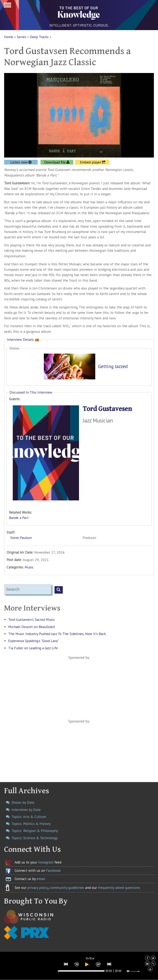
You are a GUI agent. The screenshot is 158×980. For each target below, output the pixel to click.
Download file (55, 162)
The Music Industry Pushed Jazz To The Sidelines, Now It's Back (57, 634)
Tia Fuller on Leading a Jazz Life (33, 648)
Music (29, 567)
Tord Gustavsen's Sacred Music (32, 619)
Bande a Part (19, 518)
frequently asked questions (119, 888)
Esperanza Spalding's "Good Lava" (34, 641)
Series (21, 37)
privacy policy (38, 888)
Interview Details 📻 (23, 339)
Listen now (19, 162)
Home (9, 37)
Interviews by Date (26, 810)
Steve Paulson (21, 538)
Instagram (46, 862)
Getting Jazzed (113, 366)
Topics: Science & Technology (35, 838)
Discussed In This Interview (31, 392)
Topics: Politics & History (31, 824)
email (41, 879)
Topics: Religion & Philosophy (35, 831)
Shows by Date (23, 802)
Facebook (53, 870)
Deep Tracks (39, 37)
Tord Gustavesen (107, 409)
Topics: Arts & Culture (29, 817)
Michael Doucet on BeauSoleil (32, 627)
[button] (66, 964)
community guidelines (67, 888)
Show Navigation (7, 6)
